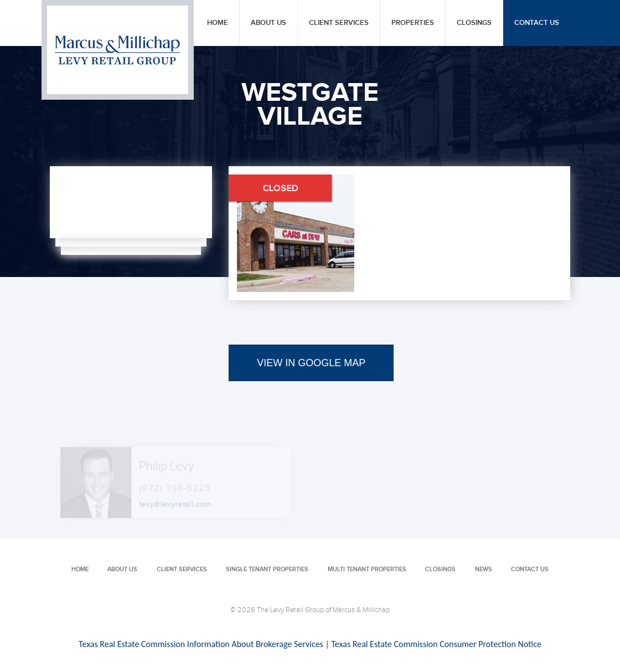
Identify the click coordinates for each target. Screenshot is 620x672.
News (484, 569)
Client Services (339, 23)
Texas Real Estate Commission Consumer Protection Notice (436, 644)
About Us (268, 23)
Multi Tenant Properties (367, 569)
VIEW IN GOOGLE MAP (311, 363)
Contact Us (537, 23)
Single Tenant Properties (267, 569)
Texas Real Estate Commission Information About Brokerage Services (201, 644)
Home (218, 23)
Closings (474, 23)
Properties (413, 23)
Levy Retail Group (118, 50)
